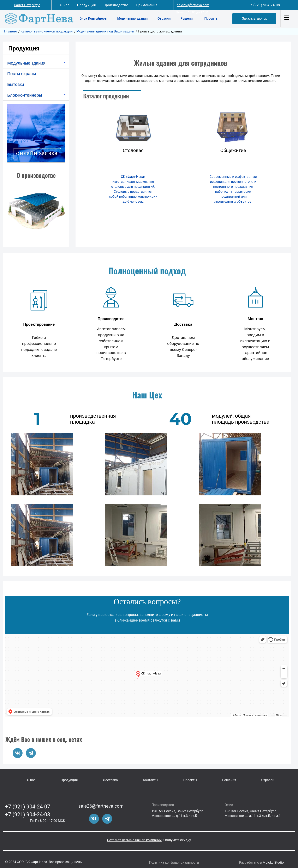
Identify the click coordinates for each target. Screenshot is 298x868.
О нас (65, 5)
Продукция (86, 5)
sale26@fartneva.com (193, 5)
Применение (147, 5)
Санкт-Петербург (27, 5)
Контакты (151, 780)
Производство (116, 5)
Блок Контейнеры (94, 19)
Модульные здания (133, 19)
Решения (187, 19)
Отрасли (164, 19)
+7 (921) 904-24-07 (28, 807)
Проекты (211, 19)
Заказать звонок (254, 19)
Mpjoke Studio (273, 863)
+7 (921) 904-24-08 (264, 5)
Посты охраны (22, 74)
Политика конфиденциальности (174, 863)
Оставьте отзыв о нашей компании (134, 840)
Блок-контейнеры (25, 95)
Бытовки (16, 84)
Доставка (110, 780)
